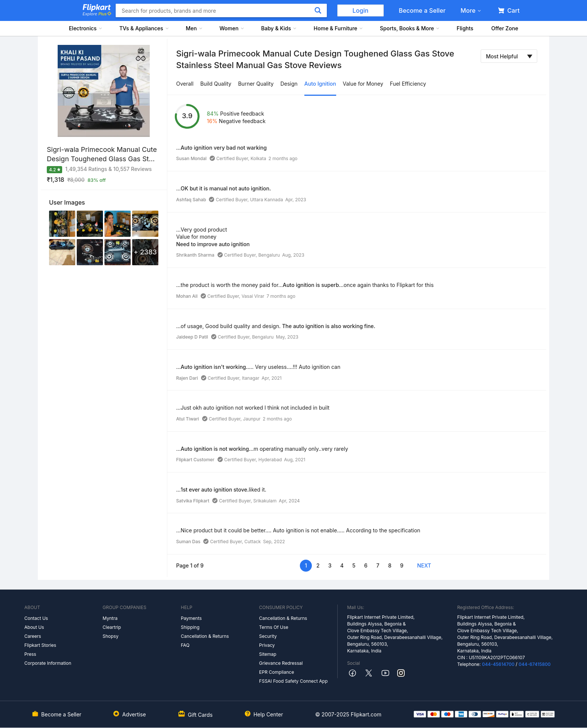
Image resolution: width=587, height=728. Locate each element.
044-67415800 (535, 664)
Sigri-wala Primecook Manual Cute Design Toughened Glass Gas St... (102, 154)
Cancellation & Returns (205, 636)
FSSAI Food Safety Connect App (293, 681)
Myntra (110, 618)
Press (30, 654)
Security (268, 636)
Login (361, 10)
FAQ (185, 645)
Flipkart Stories (40, 645)
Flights (465, 28)
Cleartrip (112, 627)
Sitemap (268, 654)
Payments (191, 618)
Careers (33, 636)
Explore (97, 14)
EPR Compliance (276, 672)
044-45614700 (498, 664)
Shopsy (110, 636)
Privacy (267, 645)
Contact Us (36, 618)
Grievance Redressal (281, 663)
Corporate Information (48, 663)
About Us (34, 627)
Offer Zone (505, 28)
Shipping (190, 627)
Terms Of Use (274, 627)
